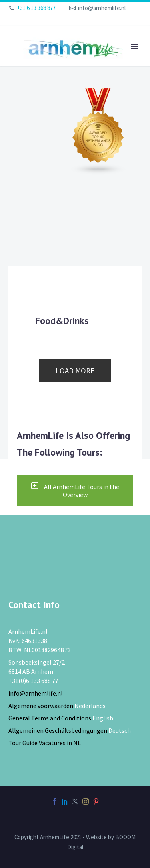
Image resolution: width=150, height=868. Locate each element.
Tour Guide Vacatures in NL (45, 743)
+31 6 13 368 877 (36, 8)
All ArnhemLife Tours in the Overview (75, 491)
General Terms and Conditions (50, 718)
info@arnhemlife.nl (102, 8)
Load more (75, 371)
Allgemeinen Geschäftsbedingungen (58, 730)
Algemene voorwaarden (41, 706)
